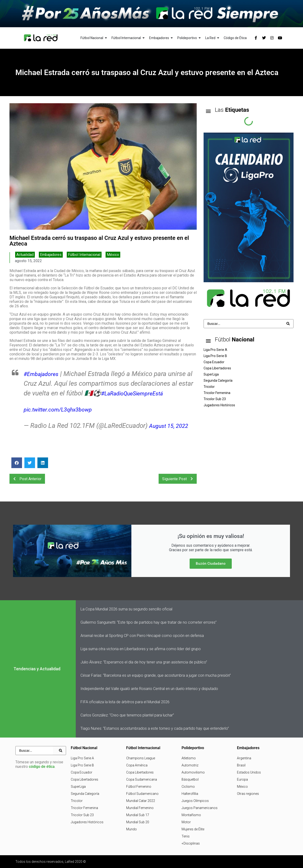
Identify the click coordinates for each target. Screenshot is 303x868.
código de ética (42, 767)
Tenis (186, 836)
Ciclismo (188, 787)
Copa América (137, 765)
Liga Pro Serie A (82, 758)
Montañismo (191, 815)
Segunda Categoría (85, 794)
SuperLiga (78, 787)
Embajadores (51, 255)
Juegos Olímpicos (195, 801)
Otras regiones (248, 794)
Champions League (141, 758)
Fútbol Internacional (84, 255)
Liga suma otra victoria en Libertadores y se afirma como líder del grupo (141, 649)
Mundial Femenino (140, 808)
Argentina (244, 758)
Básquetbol (190, 779)
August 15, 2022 (172, 426)
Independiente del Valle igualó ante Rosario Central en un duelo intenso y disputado (149, 689)
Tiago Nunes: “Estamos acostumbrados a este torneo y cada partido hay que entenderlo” (155, 728)
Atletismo (189, 758)
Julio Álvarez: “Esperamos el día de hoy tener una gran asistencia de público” (144, 662)
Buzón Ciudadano (211, 564)
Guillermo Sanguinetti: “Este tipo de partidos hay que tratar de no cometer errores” (149, 622)
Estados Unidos (249, 772)
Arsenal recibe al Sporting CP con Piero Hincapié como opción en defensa (142, 636)
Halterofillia (190, 794)
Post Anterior (26, 479)
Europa (242, 779)
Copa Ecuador (82, 772)
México (113, 255)
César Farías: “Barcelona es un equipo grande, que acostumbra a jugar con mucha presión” (156, 675)
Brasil (241, 765)
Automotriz (190, 765)
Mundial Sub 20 (138, 822)
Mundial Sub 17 (138, 815)
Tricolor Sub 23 (82, 815)
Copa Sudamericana (142, 779)
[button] (17, 463)
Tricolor (77, 801)
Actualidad (25, 255)
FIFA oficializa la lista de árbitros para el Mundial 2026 (125, 702)
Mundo (131, 829)
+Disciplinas (191, 843)
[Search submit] (288, 324)
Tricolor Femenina (84, 808)
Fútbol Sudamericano (142, 794)
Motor (186, 822)
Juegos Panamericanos (200, 808)
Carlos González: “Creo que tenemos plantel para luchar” (127, 715)
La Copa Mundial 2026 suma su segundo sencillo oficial (126, 609)
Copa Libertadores (85, 779)
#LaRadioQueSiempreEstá (155, 393)
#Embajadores (44, 374)
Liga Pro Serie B (82, 765)
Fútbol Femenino (139, 787)
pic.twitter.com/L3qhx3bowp (64, 409)
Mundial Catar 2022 (141, 801)
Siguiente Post (179, 479)
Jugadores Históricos (87, 822)
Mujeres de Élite (193, 829)
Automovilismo (193, 772)
